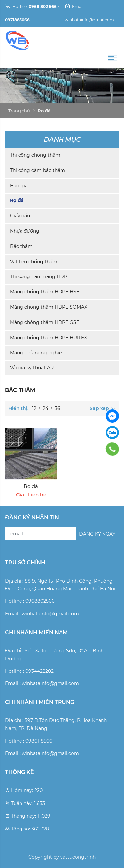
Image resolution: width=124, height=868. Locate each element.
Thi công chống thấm (35, 155)
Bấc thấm (21, 246)
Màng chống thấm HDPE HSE (45, 292)
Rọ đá (17, 200)
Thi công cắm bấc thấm (38, 170)
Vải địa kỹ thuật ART (33, 368)
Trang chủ (19, 111)
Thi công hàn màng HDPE (40, 276)
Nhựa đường (25, 231)
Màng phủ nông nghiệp (37, 353)
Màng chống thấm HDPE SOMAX (49, 307)
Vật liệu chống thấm (34, 262)
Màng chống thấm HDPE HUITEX (48, 338)
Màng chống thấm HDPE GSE (45, 322)
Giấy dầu (20, 216)
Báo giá (19, 186)
